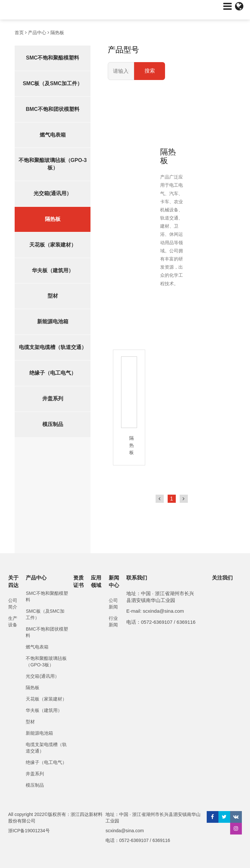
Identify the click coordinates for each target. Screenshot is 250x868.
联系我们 (137, 578)
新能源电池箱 (53, 321)
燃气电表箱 (53, 135)
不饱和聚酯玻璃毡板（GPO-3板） (53, 164)
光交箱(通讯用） (53, 193)
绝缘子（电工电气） (53, 373)
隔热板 (57, 33)
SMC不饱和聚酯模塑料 (53, 58)
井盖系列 (53, 399)
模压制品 (53, 424)
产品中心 (37, 33)
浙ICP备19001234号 (29, 831)
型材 (53, 296)
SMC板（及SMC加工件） (53, 83)
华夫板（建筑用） (53, 270)
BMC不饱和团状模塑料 (52, 109)
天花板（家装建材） (53, 245)
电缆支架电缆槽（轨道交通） (53, 347)
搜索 (150, 71)
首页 (19, 33)
